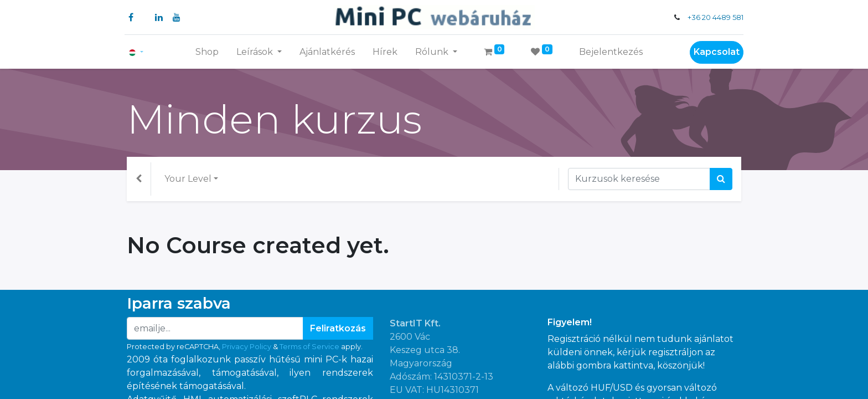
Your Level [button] (188, 179)
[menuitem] (207, 52)
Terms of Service (309, 347)
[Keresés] (721, 179)
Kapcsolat (714, 52)
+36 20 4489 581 (713, 17)
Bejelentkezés (611, 52)
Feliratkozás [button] (338, 328)
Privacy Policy (247, 347)
